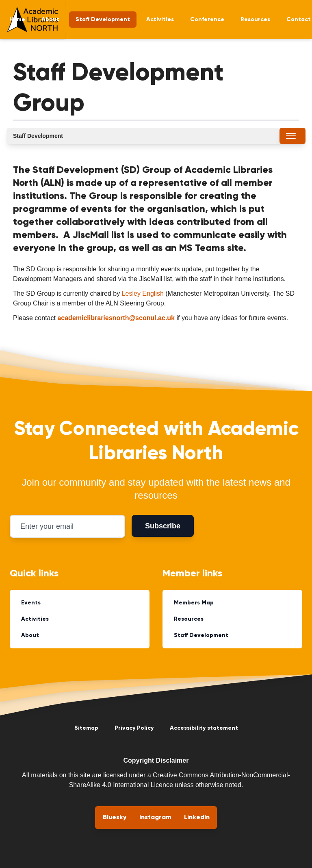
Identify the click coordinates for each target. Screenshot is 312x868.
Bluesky (115, 818)
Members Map (194, 603)
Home (17, 20)
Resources (255, 20)
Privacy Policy (134, 728)
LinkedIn (197, 818)
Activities (160, 20)
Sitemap (86, 728)
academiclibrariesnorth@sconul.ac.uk (116, 318)
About (50, 20)
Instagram (155, 818)
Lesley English (143, 293)
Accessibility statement (204, 728)
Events (31, 603)
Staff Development (103, 20)
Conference (207, 20)
